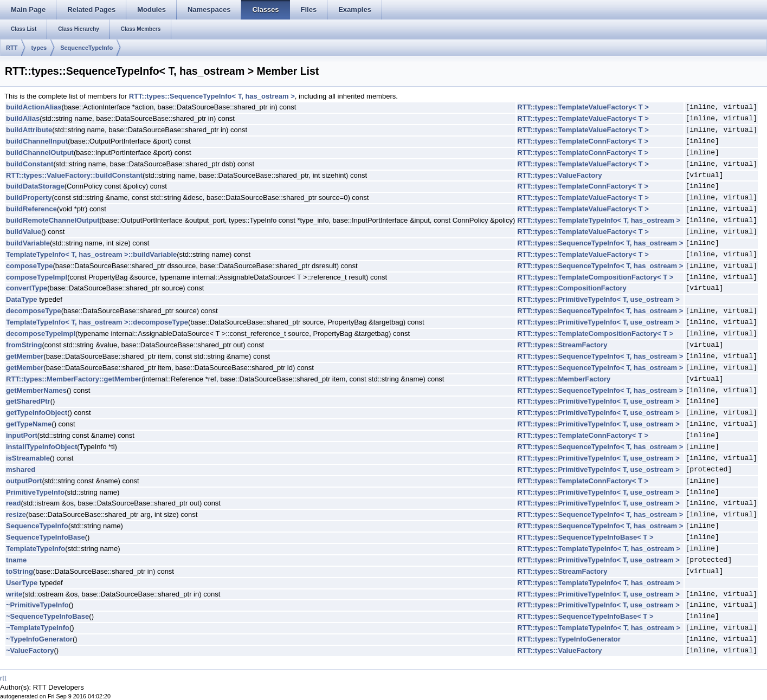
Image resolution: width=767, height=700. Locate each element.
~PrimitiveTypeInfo (37, 605)
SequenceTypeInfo (86, 48)
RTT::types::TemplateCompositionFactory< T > (595, 277)
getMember (25, 356)
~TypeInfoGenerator (39, 639)
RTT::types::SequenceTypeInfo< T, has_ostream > (212, 96)
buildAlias (23, 118)
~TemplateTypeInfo (38, 628)
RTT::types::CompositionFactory (572, 288)
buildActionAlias (34, 107)
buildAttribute (29, 130)
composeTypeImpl (37, 277)
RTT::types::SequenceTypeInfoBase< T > (585, 537)
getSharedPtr (28, 401)
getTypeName (29, 424)
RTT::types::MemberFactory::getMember (74, 379)
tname (16, 560)
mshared (21, 469)
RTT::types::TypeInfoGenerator (569, 639)
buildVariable (28, 243)
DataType (22, 299)
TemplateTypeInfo (36, 549)
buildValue (24, 232)
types (39, 48)
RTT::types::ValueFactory (559, 175)
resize (16, 514)
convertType (27, 288)
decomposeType (34, 311)
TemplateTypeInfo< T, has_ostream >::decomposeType (97, 322)
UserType (22, 583)
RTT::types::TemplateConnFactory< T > (583, 141)
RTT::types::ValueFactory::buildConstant (74, 175)
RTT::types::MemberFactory (564, 379)
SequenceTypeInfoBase (46, 537)
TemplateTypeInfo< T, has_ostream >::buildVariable (91, 254)
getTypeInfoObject (37, 413)
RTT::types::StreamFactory (562, 345)
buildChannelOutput (40, 153)
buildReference (31, 209)
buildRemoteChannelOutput (53, 220)
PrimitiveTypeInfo (35, 492)
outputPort (24, 481)
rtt (3, 678)
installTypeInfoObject (41, 447)
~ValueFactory (30, 650)
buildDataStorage (35, 186)
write (14, 594)
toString (20, 571)
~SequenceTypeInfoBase (47, 616)
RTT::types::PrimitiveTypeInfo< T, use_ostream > (598, 299)
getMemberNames (36, 390)
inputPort (22, 435)
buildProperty (29, 197)
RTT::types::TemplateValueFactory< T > (583, 107)
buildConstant (30, 164)
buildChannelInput (37, 141)
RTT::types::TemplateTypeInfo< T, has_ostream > (599, 220)
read (13, 503)
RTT (12, 48)
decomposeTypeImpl (41, 333)
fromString (24, 345)
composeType (29, 266)
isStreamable (28, 458)
